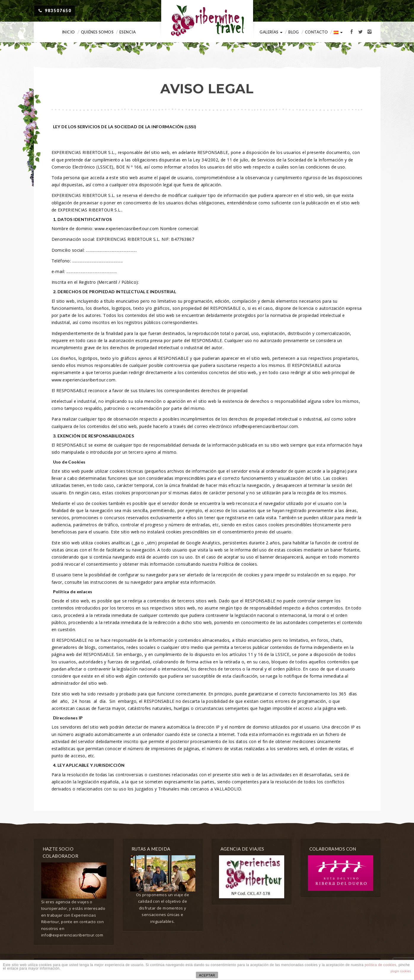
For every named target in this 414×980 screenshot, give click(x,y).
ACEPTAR (207, 975)
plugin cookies (401, 971)
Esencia (128, 32)
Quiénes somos (97, 32)
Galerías (271, 32)
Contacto (316, 32)
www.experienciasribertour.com (127, 228)
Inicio (68, 32)
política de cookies (381, 965)
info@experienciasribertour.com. (266, 426)
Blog (294, 32)
